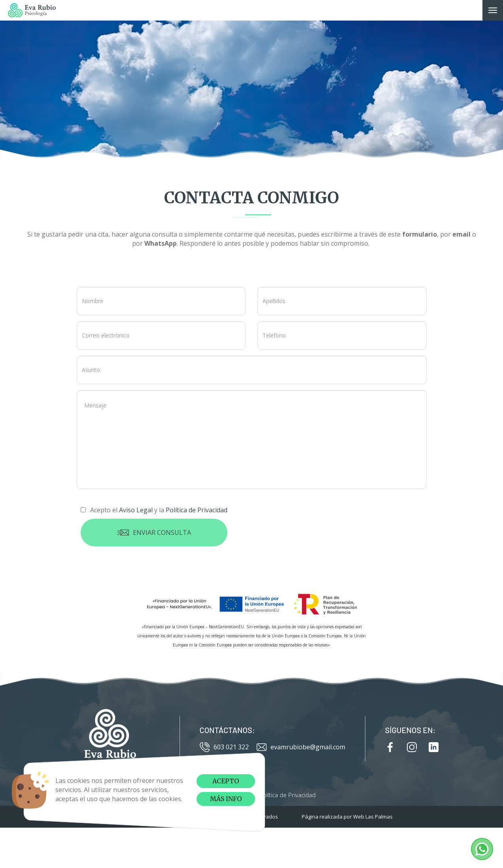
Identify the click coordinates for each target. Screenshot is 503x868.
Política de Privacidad (287, 795)
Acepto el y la (154, 510)
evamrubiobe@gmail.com (301, 747)
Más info (226, 799)
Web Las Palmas (373, 817)
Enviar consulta (154, 533)
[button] (482, 849)
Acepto (226, 781)
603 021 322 (224, 747)
